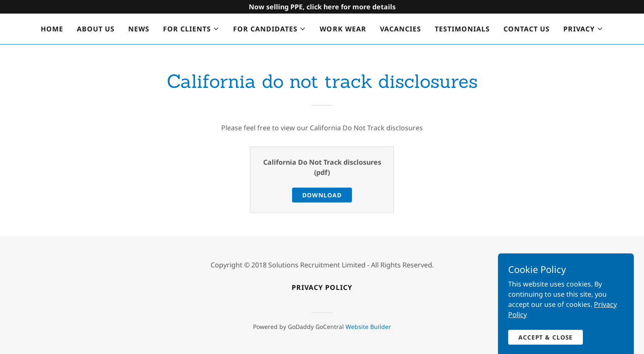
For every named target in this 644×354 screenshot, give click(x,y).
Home (52, 29)
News (139, 29)
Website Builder (368, 327)
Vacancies (401, 29)
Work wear (343, 29)
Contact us (527, 29)
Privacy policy (322, 287)
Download (322, 195)
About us (96, 29)
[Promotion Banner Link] (322, 7)
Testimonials (462, 29)
